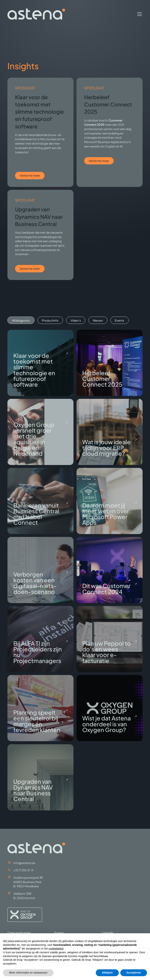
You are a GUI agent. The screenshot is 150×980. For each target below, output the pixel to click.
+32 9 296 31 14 (23, 870)
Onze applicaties (19, 933)
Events (59, 933)
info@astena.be (24, 863)
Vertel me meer (30, 175)
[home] (36, 14)
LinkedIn (107, 933)
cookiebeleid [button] (56, 949)
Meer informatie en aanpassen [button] (28, 973)
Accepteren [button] (134, 973)
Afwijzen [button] (107, 973)
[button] (139, 14)
